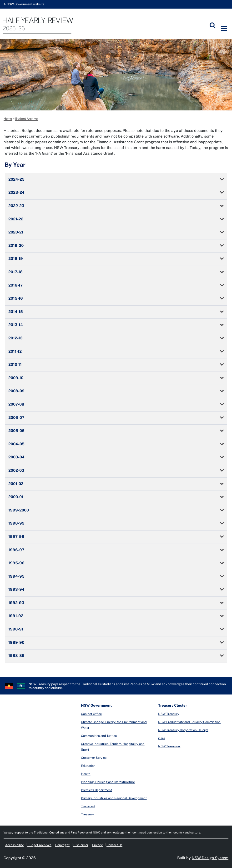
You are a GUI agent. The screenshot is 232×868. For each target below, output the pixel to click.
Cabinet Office (91, 714)
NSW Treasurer (169, 746)
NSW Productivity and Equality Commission (189, 722)
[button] (116, 180)
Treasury (87, 814)
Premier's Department (96, 790)
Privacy (97, 845)
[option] (116, 75)
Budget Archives (39, 845)
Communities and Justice (99, 736)
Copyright (62, 845)
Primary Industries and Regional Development (114, 798)
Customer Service (94, 758)
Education (88, 766)
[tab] (116, 180)
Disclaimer (81, 845)
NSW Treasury (169, 714)
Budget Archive (26, 119)
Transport (88, 806)
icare (162, 738)
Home (8, 119)
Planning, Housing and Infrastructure (108, 782)
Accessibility (14, 845)
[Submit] (212, 25)
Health (86, 774)
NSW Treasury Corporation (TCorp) (183, 730)
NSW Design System (210, 858)
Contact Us (114, 845)
